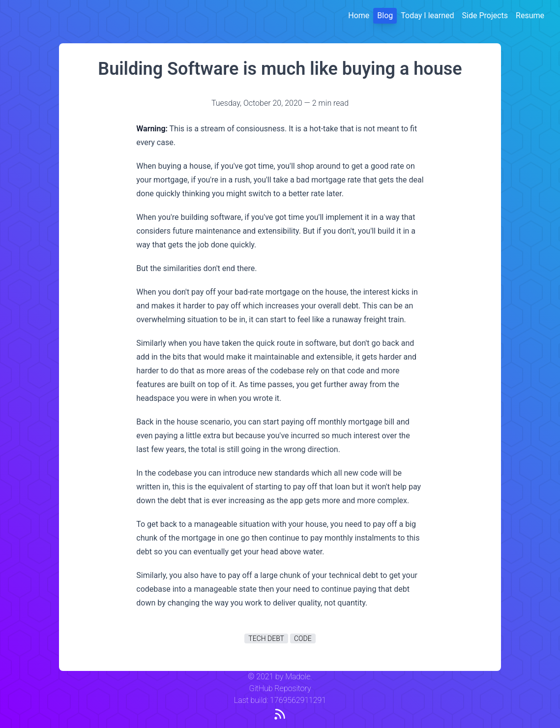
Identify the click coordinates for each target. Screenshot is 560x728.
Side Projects (485, 15)
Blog (385, 15)
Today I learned (427, 15)
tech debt (266, 638)
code (303, 638)
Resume (530, 15)
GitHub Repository (280, 688)
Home (359, 15)
